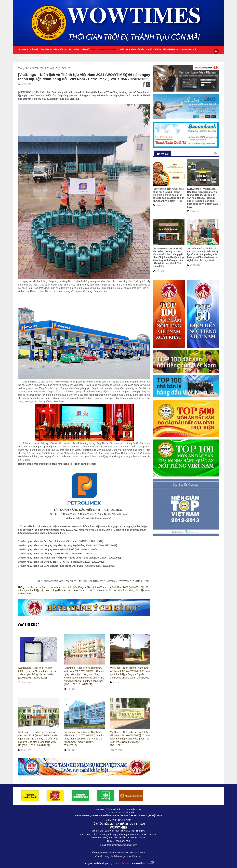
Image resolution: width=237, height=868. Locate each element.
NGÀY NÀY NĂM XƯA (81, 50)
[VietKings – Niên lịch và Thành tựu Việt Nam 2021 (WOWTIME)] (105, 587)
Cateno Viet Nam (121, 863)
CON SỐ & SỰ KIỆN (153, 50)
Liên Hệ (45, 58)
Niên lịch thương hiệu (30, 58)
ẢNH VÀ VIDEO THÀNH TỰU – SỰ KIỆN (56, 50)
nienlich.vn (32, 587)
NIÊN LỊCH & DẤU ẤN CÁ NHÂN (132, 50)
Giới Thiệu (34, 50)
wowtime (54, 587)
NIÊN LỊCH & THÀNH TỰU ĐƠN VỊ (105, 50)
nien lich (65, 587)
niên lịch (44, 587)
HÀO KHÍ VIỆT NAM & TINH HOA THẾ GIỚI (180, 50)
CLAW (149, 863)
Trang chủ (23, 50)
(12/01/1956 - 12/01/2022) (92, 590)
